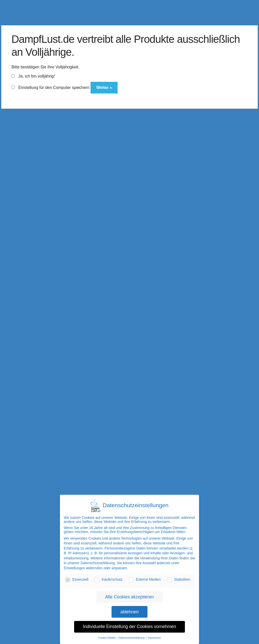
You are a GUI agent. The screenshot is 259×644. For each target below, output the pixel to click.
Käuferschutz (109, 576)
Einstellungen (74, 565)
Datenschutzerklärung (98, 560)
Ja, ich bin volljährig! (33, 76)
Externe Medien (145, 576)
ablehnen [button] (129, 609)
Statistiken (179, 576)
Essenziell (77, 576)
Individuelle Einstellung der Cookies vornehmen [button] (130, 624)
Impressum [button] (154, 635)
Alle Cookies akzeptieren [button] (130, 594)
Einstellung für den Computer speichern (50, 88)
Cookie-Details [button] (107, 635)
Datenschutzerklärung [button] (132, 635)
